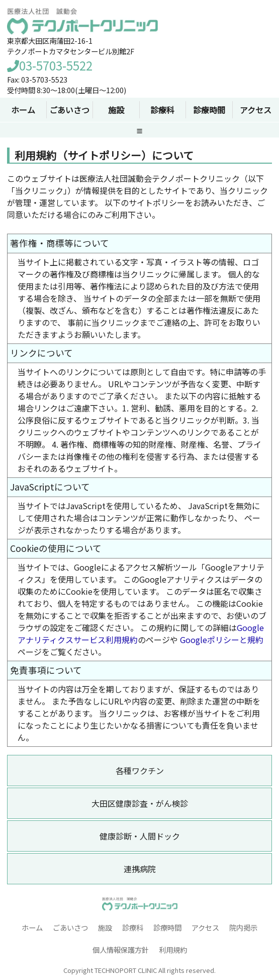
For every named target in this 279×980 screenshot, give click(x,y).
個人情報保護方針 (121, 950)
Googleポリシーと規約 (222, 640)
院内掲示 (243, 927)
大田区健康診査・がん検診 (140, 803)
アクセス (256, 110)
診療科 (133, 927)
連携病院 (140, 869)
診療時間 (167, 927)
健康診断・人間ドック (140, 836)
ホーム (32, 927)
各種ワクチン (140, 771)
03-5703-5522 (50, 65)
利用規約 (173, 950)
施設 (105, 927)
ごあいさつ (70, 927)
